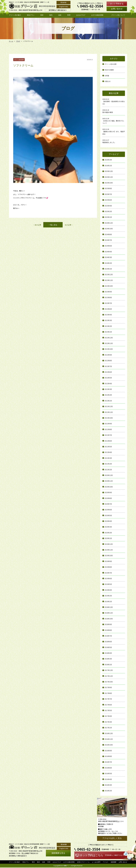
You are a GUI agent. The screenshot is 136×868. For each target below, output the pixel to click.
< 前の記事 (37, 151)
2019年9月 (108, 561)
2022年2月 (108, 395)
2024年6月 (108, 246)
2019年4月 (108, 590)
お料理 (107, 76)
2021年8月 (108, 429)
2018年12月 (109, 607)
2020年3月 (108, 527)
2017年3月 (108, 722)
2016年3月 (108, 785)
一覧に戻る (53, 151)
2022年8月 (108, 361)
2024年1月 (108, 269)
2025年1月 (108, 217)
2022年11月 (109, 343)
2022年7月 (108, 366)
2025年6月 (108, 200)
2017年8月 (108, 693)
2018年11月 (109, 613)
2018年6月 (108, 642)
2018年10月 (109, 619)
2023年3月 (108, 320)
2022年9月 (108, 355)
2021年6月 (108, 441)
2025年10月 (109, 183)
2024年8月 (108, 234)
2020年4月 (108, 521)
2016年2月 (108, 791)
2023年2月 (108, 326)
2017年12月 (109, 670)
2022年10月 (109, 349)
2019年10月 (109, 555)
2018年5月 (108, 647)
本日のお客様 (109, 70)
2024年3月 (108, 257)
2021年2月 (108, 464)
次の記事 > (69, 151)
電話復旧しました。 (109, 142)
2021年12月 (109, 406)
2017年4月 (108, 716)
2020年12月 (109, 475)
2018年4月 (108, 653)
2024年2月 (108, 263)
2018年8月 (108, 630)
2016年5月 (108, 773)
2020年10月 (109, 487)
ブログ (18, 41)
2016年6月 (108, 768)
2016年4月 (108, 779)
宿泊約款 (63, 3)
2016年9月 (108, 751)
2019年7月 (108, 573)
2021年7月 (108, 435)
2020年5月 (108, 515)
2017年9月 (108, 687)
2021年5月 (108, 447)
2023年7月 (108, 303)
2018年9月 (108, 624)
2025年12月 (109, 171)
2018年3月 (108, 659)
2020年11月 (109, 481)
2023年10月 (109, 286)
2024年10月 (109, 229)
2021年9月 (108, 424)
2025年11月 (109, 177)
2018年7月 (108, 636)
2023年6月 (108, 309)
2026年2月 (108, 160)
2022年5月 (108, 378)
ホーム (11, 41)
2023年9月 (108, 292)
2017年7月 (108, 699)
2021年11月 (109, 412)
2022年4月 (108, 384)
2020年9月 (108, 492)
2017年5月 (108, 710)
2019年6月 (108, 578)
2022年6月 (108, 372)
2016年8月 (108, 756)
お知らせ (108, 81)
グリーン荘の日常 (110, 64)
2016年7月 (108, 762)
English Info (64, 7)
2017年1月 (108, 728)
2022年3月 (108, 389)
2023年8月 (108, 297)
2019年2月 (108, 596)
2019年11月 (109, 550)
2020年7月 (108, 504)
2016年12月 (109, 733)
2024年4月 (108, 252)
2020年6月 (108, 510)
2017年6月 (108, 705)
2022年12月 (109, 338)
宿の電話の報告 (108, 112)
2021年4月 (108, 452)
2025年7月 (108, 194)
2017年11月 (109, 676)
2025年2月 (108, 211)
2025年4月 (108, 206)
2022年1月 (108, 401)
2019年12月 (109, 544)
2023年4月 (108, 315)
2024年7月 (108, 240)
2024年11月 (109, 223)
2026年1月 (108, 166)
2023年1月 (108, 332)
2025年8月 (108, 188)
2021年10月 (109, 418)
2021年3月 (108, 458)
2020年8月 (108, 498)
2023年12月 (109, 274)
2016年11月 (109, 739)
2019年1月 (108, 601)
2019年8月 (108, 567)
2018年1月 (108, 665)
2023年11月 (109, 280)
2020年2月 (108, 533)
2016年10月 (109, 745)
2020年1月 (108, 538)
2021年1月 (108, 470)
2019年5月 (108, 584)
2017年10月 (109, 682)
